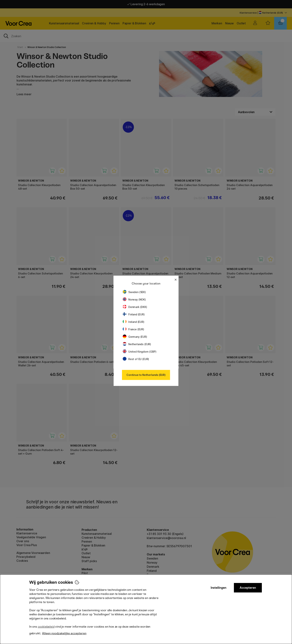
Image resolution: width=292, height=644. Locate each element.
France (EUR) (133, 329)
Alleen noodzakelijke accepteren (64, 633)
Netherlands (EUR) (137, 344)
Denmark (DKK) (135, 307)
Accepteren (248, 588)
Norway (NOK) (134, 299)
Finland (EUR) (134, 314)
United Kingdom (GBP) (139, 352)
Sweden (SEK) (134, 292)
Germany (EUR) (135, 337)
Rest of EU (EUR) (136, 359)
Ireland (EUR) (134, 322)
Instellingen (218, 588)
